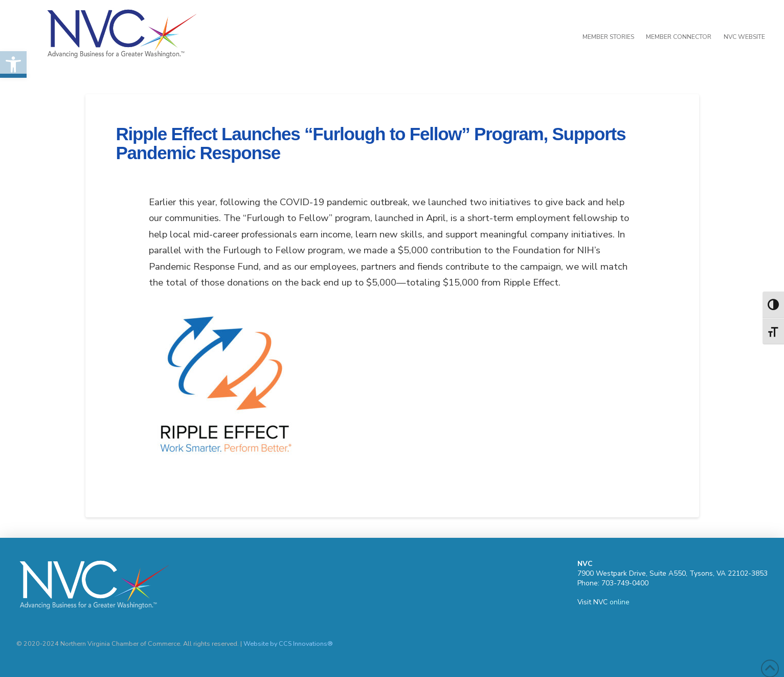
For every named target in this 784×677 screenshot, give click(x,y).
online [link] (620, 602)
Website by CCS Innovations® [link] (288, 643)
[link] (605, 37)
